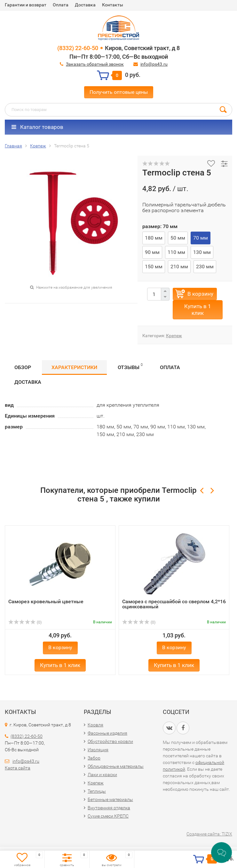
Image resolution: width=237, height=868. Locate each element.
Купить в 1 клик (198, 310)
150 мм (154, 267)
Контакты (113, 5)
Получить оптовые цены (119, 92)
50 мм (178, 238)
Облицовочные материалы (116, 766)
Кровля (95, 725)
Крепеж (174, 336)
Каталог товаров (37, 127)
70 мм (201, 238)
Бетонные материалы (110, 799)
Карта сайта (18, 768)
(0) (25, 622)
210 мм (179, 267)
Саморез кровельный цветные (46, 601)
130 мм (202, 252)
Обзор (23, 367)
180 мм (154, 238)
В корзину (200, 294)
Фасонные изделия (107, 733)
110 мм (176, 252)
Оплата (61, 5)
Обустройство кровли (110, 741)
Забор (94, 758)
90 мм (152, 252)
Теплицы (97, 791)
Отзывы (130, 366)
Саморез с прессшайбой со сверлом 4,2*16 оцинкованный (174, 604)
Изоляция (98, 750)
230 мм (205, 267)
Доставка (85, 5)
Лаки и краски (102, 775)
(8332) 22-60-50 (78, 48)
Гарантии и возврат (26, 5)
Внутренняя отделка (109, 808)
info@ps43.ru (154, 64)
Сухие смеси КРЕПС (108, 816)
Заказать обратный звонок (95, 64)
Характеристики (74, 367)
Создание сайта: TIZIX (209, 834)
